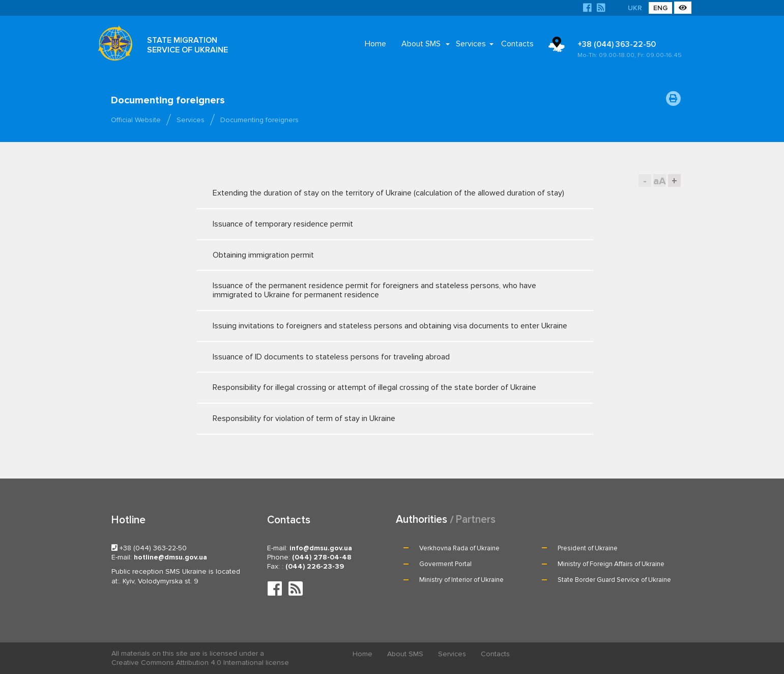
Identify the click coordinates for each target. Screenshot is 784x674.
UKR (635, 8)
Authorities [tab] (422, 519)
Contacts (517, 44)
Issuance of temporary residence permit (386, 224)
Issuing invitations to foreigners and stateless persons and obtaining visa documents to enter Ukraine (390, 326)
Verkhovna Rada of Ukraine (459, 548)
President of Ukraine (588, 548)
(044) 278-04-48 (322, 557)
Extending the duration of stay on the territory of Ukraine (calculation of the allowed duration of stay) (388, 193)
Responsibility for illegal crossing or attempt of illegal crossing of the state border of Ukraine (386, 387)
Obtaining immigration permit (386, 255)
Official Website (136, 120)
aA (660, 181)
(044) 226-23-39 (315, 566)
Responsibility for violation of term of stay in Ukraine (386, 418)
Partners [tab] (476, 519)
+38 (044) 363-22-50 (631, 49)
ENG (660, 8)
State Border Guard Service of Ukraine (614, 580)
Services (471, 44)
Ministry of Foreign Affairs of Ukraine (611, 564)
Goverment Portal (445, 564)
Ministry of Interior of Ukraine (461, 580)
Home (375, 44)
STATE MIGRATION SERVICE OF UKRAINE (187, 45)
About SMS (421, 44)
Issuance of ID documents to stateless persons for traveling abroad (386, 357)
